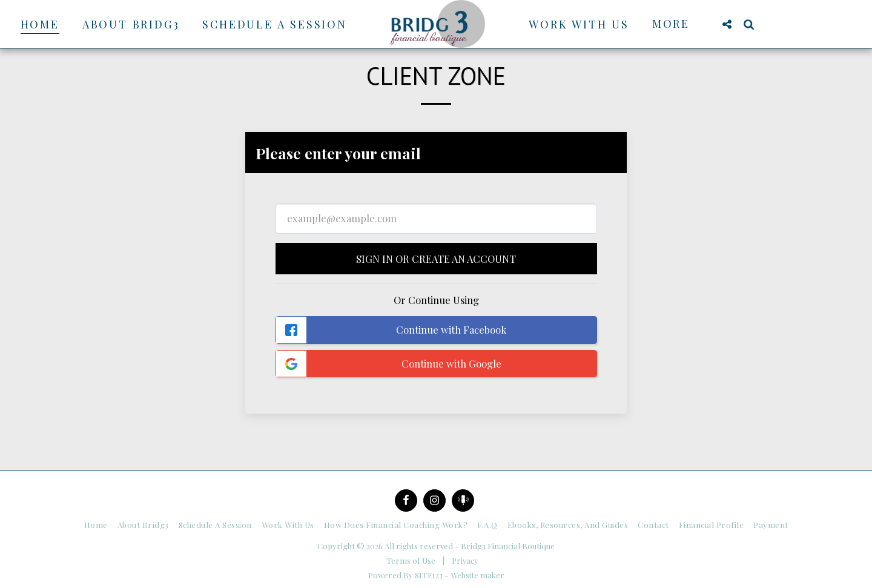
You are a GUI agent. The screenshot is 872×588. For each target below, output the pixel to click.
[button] (727, 24)
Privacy (465, 560)
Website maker (477, 575)
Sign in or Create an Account (436, 259)
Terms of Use (411, 560)
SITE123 (429, 575)
